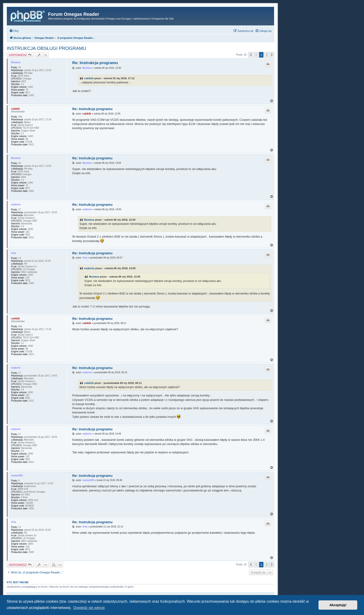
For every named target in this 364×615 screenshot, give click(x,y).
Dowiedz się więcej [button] (89, 608)
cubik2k (89, 78)
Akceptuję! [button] (338, 605)
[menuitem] (14, 31)
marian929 (17, 476)
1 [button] (256, 55)
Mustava (16, 62)
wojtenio (16, 204)
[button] (251, 55)
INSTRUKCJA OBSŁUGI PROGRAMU (46, 48)
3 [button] (267, 55)
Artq (14, 253)
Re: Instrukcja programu (95, 63)
